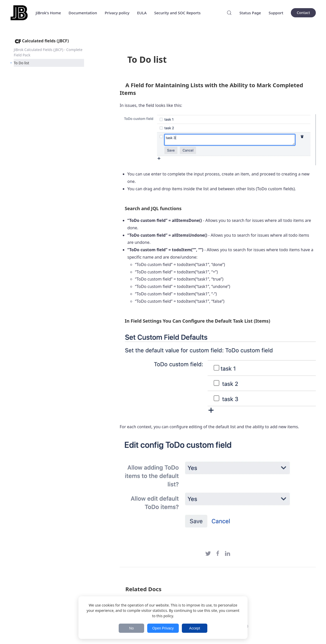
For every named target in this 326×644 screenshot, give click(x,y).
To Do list (21, 63)
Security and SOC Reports (177, 13)
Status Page (250, 13)
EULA (142, 13)
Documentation (83, 13)
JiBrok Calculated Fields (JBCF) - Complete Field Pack (48, 52)
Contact (303, 13)
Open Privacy (163, 628)
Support (276, 13)
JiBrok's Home (48, 13)
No (131, 628)
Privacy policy (117, 13)
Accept (195, 628)
